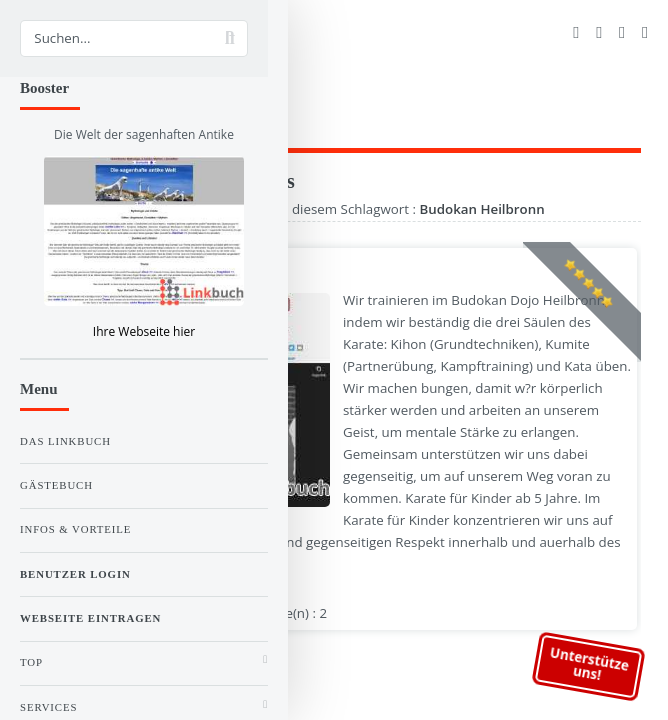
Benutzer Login (75, 574)
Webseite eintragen (90, 618)
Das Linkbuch (65, 441)
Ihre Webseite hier (144, 331)
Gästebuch (56, 485)
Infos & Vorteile (75, 529)
